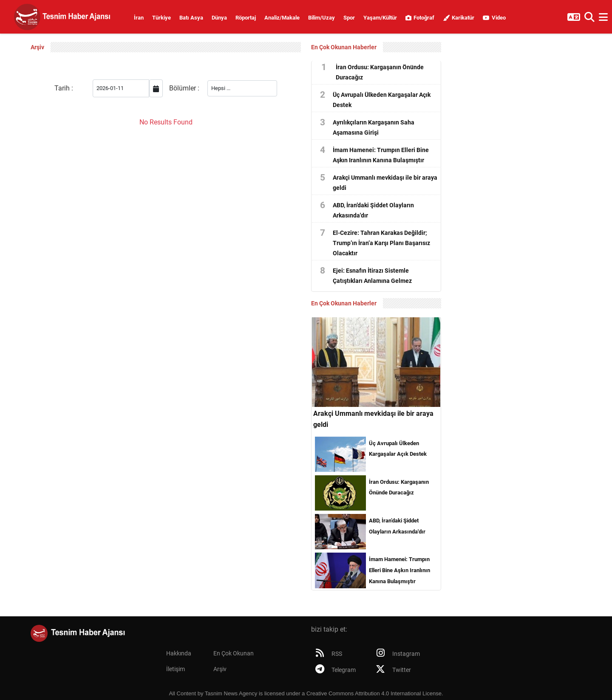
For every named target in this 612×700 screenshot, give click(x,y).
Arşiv (220, 669)
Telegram (333, 670)
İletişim (176, 669)
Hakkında (179, 653)
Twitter (391, 670)
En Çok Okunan (234, 653)
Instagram (396, 654)
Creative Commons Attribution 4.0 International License (374, 693)
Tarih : (64, 88)
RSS (327, 654)
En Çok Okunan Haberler (344, 47)
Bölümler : (184, 88)
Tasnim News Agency (231, 693)
